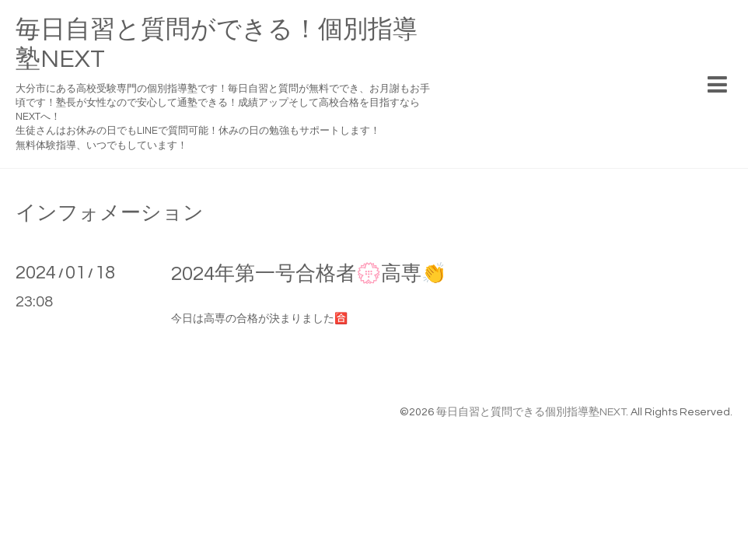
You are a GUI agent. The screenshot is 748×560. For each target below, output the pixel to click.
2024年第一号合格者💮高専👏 (309, 274)
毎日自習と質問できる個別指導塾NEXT (531, 412)
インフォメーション (110, 213)
